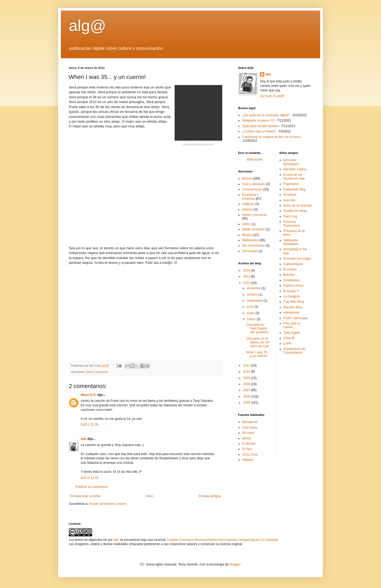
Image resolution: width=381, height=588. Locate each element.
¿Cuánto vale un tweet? (259, 131)
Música (247, 235)
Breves (247, 179)
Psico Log (290, 216)
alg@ (87, 26)
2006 (247, 397)
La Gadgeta (292, 296)
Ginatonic (290, 195)
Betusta (289, 275)
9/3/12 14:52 (90, 478)
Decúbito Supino (295, 169)
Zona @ (289, 338)
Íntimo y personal (97, 372)
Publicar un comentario (92, 487)
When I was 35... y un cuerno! (258, 354)
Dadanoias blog (294, 189)
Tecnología (250, 251)
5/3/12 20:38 (90, 425)
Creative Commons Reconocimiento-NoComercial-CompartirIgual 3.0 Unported (222, 540)
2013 (247, 277)
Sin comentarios (253, 246)
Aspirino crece (293, 286)
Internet (248, 210)
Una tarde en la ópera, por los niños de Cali (258, 342)
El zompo (290, 269)
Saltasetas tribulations (291, 242)
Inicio (149, 496)
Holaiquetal (291, 313)
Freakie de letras (295, 211)
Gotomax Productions (292, 224)
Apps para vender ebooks (260, 126)
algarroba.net (98, 540)
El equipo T (291, 291)
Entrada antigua (210, 496)
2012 (247, 283)
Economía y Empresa (250, 197)
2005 (247, 403)
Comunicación (252, 189)
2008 (247, 384)
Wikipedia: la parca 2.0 (258, 121)
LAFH (287, 344)
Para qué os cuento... (292, 325)
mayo (251, 313)
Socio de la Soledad (298, 206)
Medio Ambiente (253, 229)
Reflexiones (250, 240)
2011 (247, 366)
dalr (84, 439)
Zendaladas (292, 280)
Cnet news (250, 427)
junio (251, 307)
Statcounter (255, 159)
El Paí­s (247, 449)
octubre (253, 295)
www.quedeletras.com (198, 144)
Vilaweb (248, 460)
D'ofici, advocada (295, 318)
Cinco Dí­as (250, 455)
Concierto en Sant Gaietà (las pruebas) (257, 329)
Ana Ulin (289, 200)
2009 (247, 378)
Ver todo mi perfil (272, 96)
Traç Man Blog (294, 302)
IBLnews (248, 433)
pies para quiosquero (291, 162)
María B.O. (89, 395)
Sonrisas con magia (297, 259)
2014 (247, 270)
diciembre (254, 288)
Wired (246, 438)
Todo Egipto (292, 333)
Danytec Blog (293, 307)
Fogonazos (291, 184)
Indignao (248, 204)
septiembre (255, 301)
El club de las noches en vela (294, 177)
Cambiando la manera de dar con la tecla (271, 137)
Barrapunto (250, 422)
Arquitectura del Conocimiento (294, 351)
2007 (247, 390)
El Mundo (249, 444)
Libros (246, 224)
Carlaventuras (293, 264)
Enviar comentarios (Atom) (108, 504)
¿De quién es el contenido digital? (266, 115)
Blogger (235, 564)
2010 (247, 372)
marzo (252, 319)
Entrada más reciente (85, 496)
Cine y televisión (254, 184)
